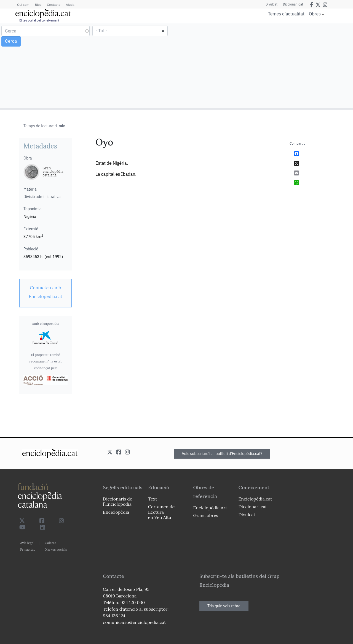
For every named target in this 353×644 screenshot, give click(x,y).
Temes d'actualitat (286, 14)
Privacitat (27, 549)
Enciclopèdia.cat (255, 499)
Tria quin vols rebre (224, 606)
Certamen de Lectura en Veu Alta (161, 512)
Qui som (23, 5)
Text (153, 499)
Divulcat (272, 4)
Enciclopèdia (116, 512)
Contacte (54, 5)
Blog (38, 5)
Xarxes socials (56, 549)
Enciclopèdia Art (210, 508)
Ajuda (70, 5)
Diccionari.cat (293, 4)
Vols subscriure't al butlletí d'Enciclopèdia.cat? (222, 454)
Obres (315, 14)
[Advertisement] (264, 66)
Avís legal (27, 543)
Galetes (50, 543)
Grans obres (206, 515)
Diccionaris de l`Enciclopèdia (117, 501)
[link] (46, 292)
